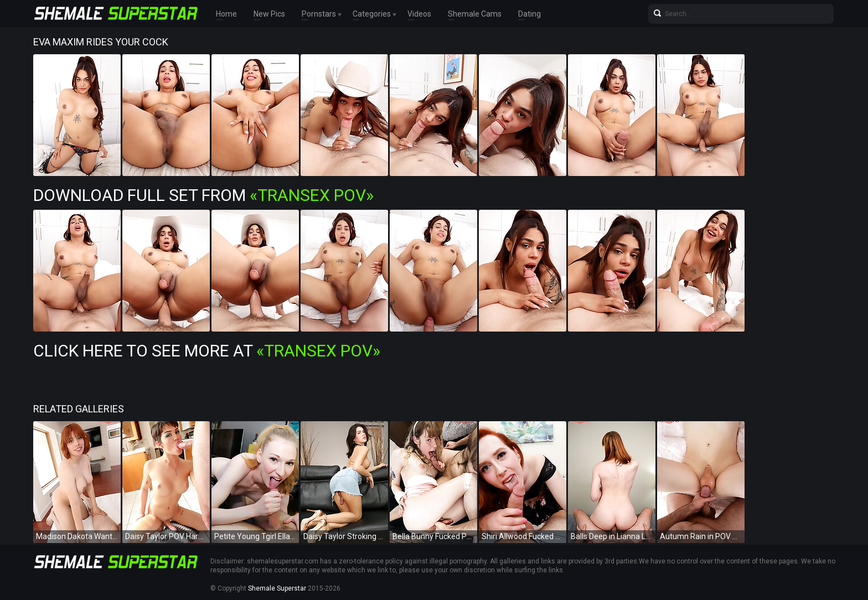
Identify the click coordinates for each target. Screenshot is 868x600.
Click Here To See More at (207, 351)
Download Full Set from (203, 195)
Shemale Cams (475, 14)
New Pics (269, 14)
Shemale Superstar (277, 588)
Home (226, 14)
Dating (529, 14)
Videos (419, 14)
